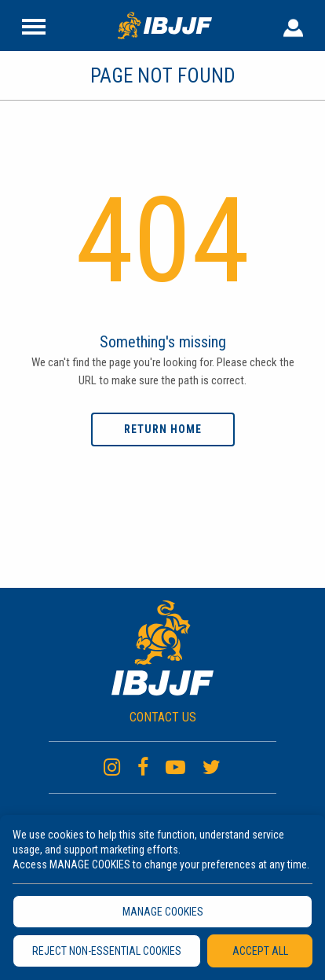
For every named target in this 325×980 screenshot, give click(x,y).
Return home (163, 429)
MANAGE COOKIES (163, 912)
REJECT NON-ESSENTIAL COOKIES (107, 951)
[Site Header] (34, 25)
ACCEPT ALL (260, 951)
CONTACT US (163, 717)
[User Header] (293, 25)
